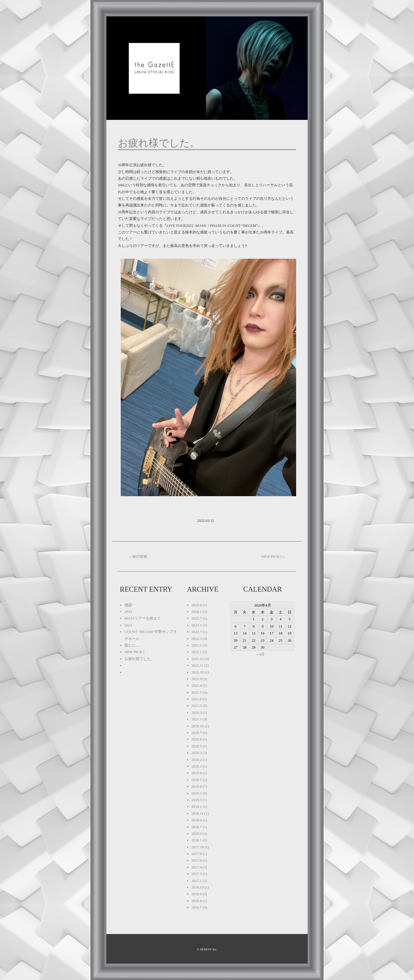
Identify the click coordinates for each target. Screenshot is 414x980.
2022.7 (197, 632)
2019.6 (197, 786)
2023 (128, 625)
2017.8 (197, 854)
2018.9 (197, 820)
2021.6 (197, 699)
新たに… (132, 645)
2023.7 (197, 618)
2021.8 (197, 685)
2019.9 (197, 773)
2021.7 (197, 692)
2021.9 (197, 679)
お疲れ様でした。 (159, 143)
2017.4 (197, 867)
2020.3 (197, 753)
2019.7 (197, 780)
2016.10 (198, 887)
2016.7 (197, 907)
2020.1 (197, 766)
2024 (128, 612)
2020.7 (197, 733)
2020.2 (197, 760)
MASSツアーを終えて (143, 618)
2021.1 (197, 719)
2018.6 (197, 834)
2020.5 (197, 746)
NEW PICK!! (135, 652)
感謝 (128, 605)
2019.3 (197, 800)
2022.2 (197, 645)
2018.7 (197, 827)
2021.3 (197, 713)
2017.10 (198, 847)
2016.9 (197, 894)
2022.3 (197, 639)
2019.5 (197, 793)
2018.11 (198, 813)
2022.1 (197, 652)
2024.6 (197, 605)
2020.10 (198, 726)
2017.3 (197, 874)
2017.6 (197, 860)
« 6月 (261, 654)
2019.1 (197, 807)
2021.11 (198, 665)
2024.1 (197, 612)
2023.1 (197, 625)
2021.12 (198, 659)
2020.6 (197, 739)
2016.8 (197, 901)
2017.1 (197, 881)
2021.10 (198, 672)
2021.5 (197, 706)
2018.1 (197, 840)
